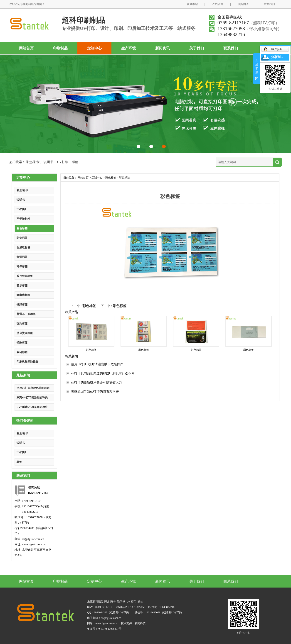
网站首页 (26, 48)
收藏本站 (192, 4)
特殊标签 (22, 343)
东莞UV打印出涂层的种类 (32, 398)
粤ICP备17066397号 (110, 629)
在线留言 (218, 4)
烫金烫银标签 (25, 333)
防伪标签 (22, 238)
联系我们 (269, 4)
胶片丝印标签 (25, 276)
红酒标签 (22, 257)
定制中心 (94, 48)
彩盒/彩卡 (33, 162)
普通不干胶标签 (26, 314)
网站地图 (244, 4)
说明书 (48, 162)
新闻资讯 (163, 48)
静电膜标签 (23, 295)
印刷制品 (60, 48)
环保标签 (22, 266)
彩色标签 (22, 228)
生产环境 (128, 48)
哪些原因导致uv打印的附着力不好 (95, 392)
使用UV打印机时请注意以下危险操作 (97, 364)
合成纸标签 (23, 247)
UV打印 (62, 162)
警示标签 (22, 285)
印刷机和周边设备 (27, 362)
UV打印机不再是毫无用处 (32, 407)
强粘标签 (22, 324)
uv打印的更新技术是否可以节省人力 (96, 382)
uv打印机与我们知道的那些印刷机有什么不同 (103, 373)
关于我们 (197, 48)
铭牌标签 (22, 305)
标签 (75, 162)
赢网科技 (140, 623)
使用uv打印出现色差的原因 (33, 388)
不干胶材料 (23, 219)
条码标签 (22, 352)
